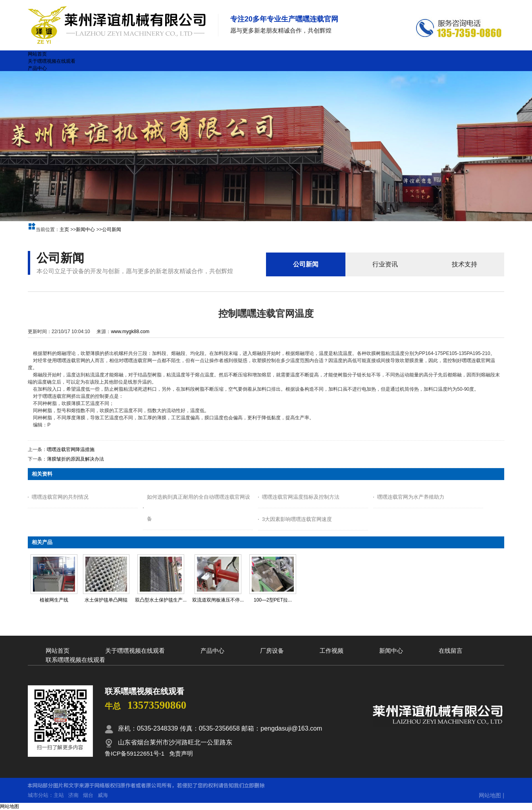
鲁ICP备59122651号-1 (135, 753)
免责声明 (181, 753)
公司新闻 (112, 229)
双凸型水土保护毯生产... (161, 600)
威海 (103, 795)
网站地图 (490, 795)
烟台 (88, 795)
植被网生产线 (54, 600)
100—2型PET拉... (273, 600)
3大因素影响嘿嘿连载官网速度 (297, 519)
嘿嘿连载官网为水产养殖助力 (411, 497)
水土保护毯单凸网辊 (106, 600)
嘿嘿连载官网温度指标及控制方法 (301, 497)
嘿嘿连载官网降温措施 (71, 449)
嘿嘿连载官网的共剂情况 (60, 497)
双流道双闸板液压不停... (218, 600)
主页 (64, 229)
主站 (59, 795)
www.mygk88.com (130, 332)
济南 (73, 795)
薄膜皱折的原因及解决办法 (75, 459)
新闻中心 (85, 229)
